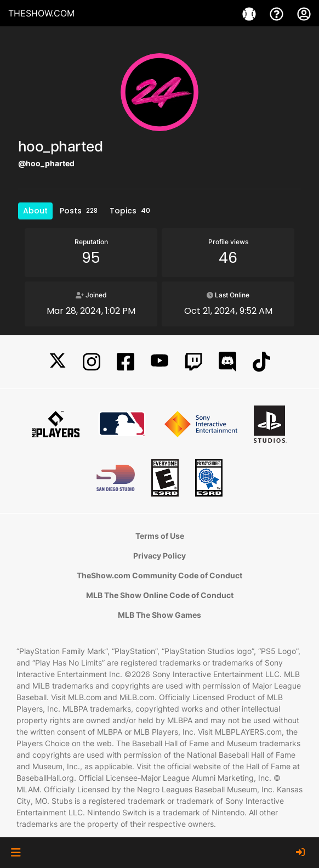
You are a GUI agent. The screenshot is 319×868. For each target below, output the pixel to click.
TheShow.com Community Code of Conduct (160, 575)
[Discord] (227, 362)
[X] (58, 362)
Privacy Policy (160, 556)
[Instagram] (92, 362)
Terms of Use (160, 536)
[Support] (278, 13)
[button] (16, 853)
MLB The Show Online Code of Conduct (160, 595)
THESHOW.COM (41, 13)
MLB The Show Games (160, 615)
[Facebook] (126, 362)
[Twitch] (193, 362)
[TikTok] (261, 362)
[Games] (250, 13)
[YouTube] (160, 362)
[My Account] (304, 13)
